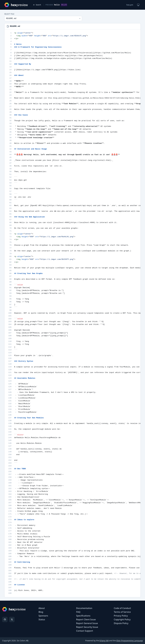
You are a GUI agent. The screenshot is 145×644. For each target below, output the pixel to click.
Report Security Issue (87, 627)
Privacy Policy (121, 616)
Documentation (84, 608)
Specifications (83, 616)
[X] (12, 619)
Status (42, 619)
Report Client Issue (86, 619)
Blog (41, 612)
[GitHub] (5, 619)
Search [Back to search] (37, 5)
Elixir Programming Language (130, 641)
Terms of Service (122, 612)
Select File (9, 14)
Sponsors (43, 616)
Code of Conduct (122, 608)
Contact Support (85, 631)
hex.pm (130, 5)
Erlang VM (104, 641)
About (42, 608)
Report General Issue (87, 623)
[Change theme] (138, 5)
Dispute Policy (121, 623)
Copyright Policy (122, 619)
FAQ (78, 612)
